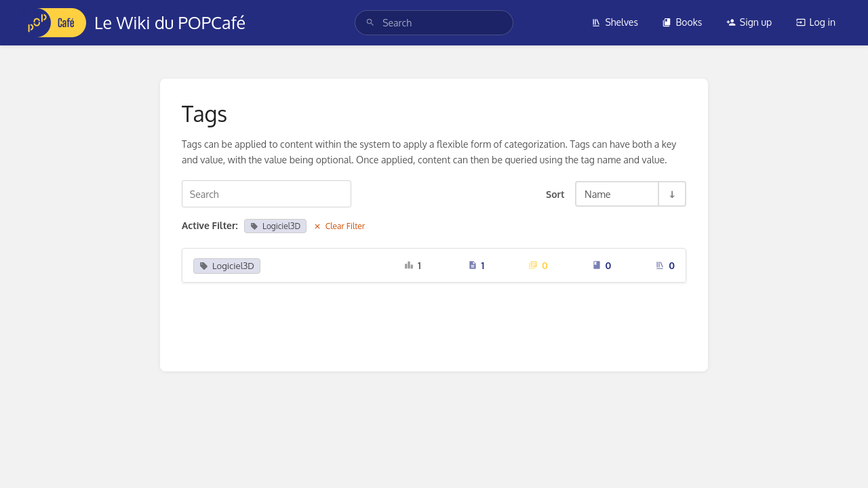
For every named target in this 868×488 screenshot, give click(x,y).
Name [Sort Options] (598, 194)
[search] (434, 23)
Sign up (749, 22)
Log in (816, 22)
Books (682, 22)
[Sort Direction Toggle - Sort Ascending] (671, 194)
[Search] (370, 23)
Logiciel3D (275, 226)
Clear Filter (339, 226)
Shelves (615, 22)
